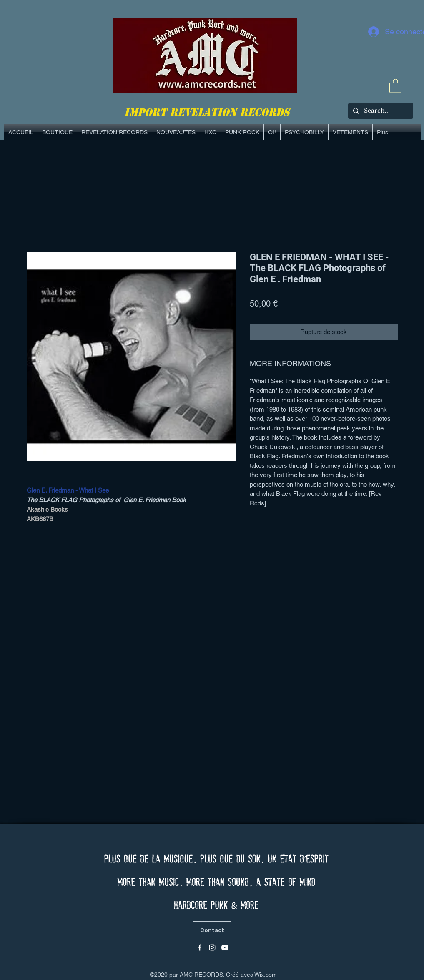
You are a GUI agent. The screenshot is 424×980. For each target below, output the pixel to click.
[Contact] (212, 931)
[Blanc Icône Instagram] (212, 947)
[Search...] (380, 111)
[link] (395, 85)
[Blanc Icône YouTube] (225, 947)
